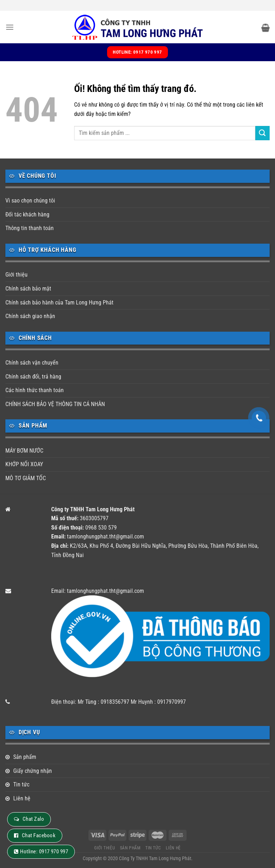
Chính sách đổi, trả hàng (33, 377)
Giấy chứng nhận (33, 771)
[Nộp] (262, 133)
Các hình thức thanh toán (35, 390)
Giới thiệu (16, 275)
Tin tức (21, 784)
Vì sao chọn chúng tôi (30, 201)
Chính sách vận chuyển (32, 363)
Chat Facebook (39, 835)
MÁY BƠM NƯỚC (24, 451)
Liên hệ (22, 798)
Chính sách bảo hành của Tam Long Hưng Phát (59, 303)
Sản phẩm (25, 757)
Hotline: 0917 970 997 (44, 852)
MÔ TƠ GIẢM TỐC (26, 478)
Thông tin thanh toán (30, 228)
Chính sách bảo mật (28, 289)
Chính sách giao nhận (30, 316)
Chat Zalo (33, 819)
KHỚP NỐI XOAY (24, 464)
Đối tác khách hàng (27, 214)
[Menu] (10, 27)
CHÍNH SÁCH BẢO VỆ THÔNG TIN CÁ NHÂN (55, 404)
